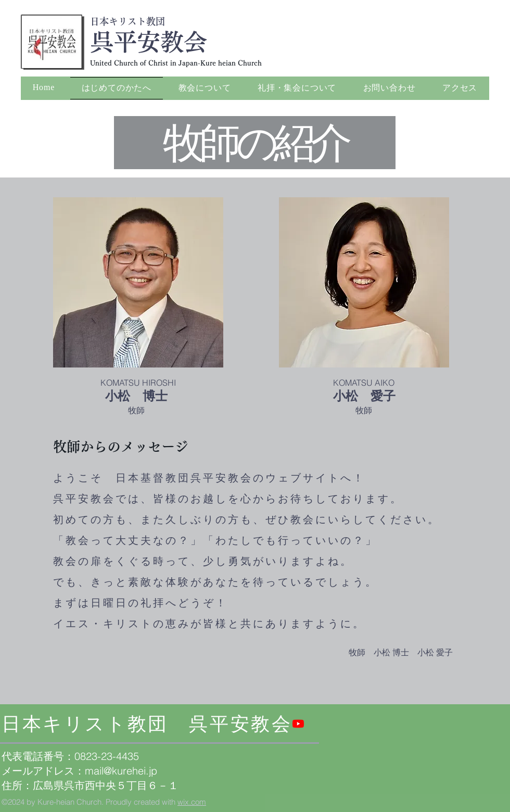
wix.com (192, 802)
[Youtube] (298, 724)
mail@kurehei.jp (121, 771)
